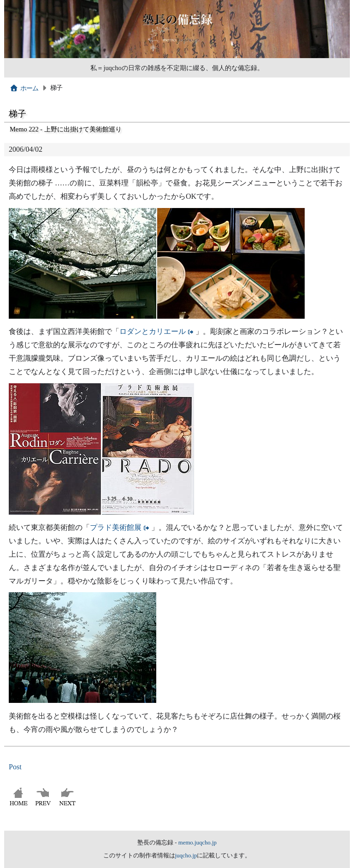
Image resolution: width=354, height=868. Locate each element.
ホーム (24, 88)
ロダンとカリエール (153, 331)
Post (15, 767)
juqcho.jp (186, 856)
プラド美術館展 (116, 527)
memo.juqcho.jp (198, 843)
